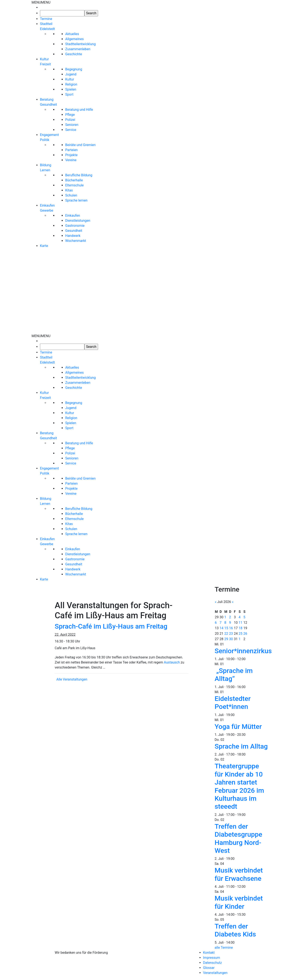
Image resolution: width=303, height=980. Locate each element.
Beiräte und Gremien (80, 145)
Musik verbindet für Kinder (239, 902)
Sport (69, 94)
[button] (41, 2)
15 (226, 628)
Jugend (71, 74)
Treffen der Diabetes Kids (235, 930)
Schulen (71, 195)
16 (231, 628)
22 (226, 634)
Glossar (209, 968)
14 (222, 628)
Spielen (71, 89)
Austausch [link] (172, 662)
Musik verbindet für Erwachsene (239, 874)
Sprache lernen (76, 200)
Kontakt (209, 953)
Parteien (71, 150)
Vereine (71, 160)
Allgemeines (74, 39)
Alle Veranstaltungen (72, 679)
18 (241, 628)
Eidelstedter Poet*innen (233, 703)
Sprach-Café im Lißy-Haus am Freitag (111, 626)
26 (245, 634)
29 (226, 639)
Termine (46, 19)
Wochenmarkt (76, 241)
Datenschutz (212, 963)
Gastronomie (75, 226)
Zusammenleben (78, 49)
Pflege (70, 115)
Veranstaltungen (215, 973)
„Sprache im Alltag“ (234, 675)
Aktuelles (72, 34)
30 (231, 639)
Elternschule (74, 185)
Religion (71, 84)
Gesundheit (74, 231)
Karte (44, 246)
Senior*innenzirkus (243, 651)
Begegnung (74, 69)
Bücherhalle (74, 180)
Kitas (69, 190)
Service (71, 130)
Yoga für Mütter (238, 727)
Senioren (72, 125)
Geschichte (74, 54)
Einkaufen (73, 216)
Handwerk (73, 236)
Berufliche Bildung (79, 175)
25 (241, 634)
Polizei (70, 120)
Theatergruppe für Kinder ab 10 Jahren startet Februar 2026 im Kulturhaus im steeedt (239, 786)
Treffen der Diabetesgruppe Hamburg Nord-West (238, 838)
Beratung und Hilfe (79, 110)
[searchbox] (62, 13)
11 (241, 623)
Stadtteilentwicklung (80, 44)
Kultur (70, 79)
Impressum (212, 958)
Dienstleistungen (78, 221)
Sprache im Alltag (241, 746)
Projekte (71, 155)
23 (231, 634)
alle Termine (224, 948)
